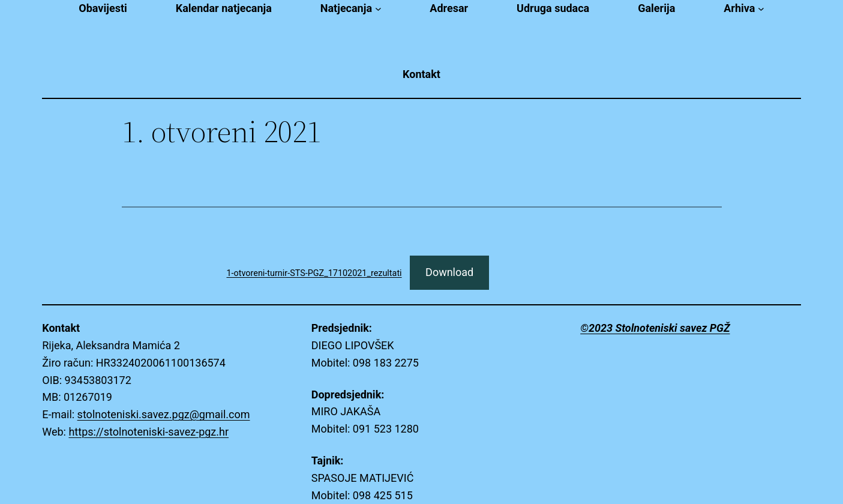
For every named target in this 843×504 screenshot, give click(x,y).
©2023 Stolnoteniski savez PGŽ (655, 328)
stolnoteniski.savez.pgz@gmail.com (164, 414)
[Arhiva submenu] (761, 9)
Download (449, 272)
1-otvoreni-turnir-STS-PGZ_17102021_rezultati (314, 273)
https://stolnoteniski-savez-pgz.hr (148, 432)
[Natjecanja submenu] (378, 9)
